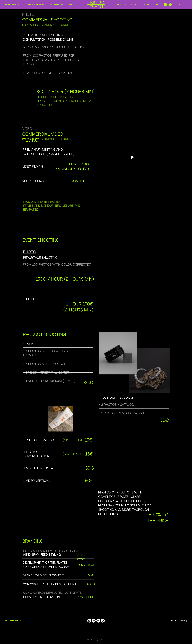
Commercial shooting (35, 5)
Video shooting (57, 5)
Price (71, 5)
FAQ (158, 5)
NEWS (134, 5)
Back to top (179, 621)
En (179, 5)
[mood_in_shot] (89, 621)
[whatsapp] (170, 5)
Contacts (121, 5)
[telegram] (98, 621)
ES (185, 5)
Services (145, 5)
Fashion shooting (13, 5)
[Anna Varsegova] (94, 621)
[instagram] (165, 5)
